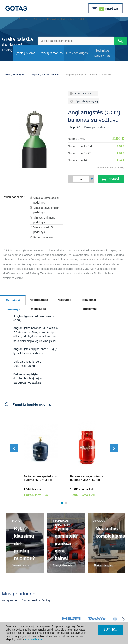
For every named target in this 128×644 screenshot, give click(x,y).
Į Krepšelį (111, 179)
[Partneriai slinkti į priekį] (123, 619)
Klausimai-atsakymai (90, 301)
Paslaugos (64, 300)
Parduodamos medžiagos (38, 301)
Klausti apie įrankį (83, 94)
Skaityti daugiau (21, 565)
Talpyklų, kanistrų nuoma (45, 75)
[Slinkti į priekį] (114, 448)
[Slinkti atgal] (14, 448)
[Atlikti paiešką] (120, 41)
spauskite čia (34, 639)
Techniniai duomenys (13, 302)
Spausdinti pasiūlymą (85, 101)
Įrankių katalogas (14, 75)
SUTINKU (110, 629)
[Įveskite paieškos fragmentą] (76, 41)
